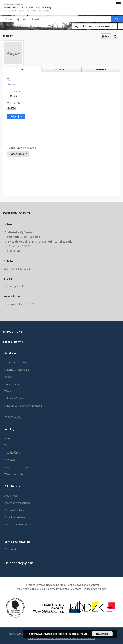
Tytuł (7, 445)
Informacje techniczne (17, 503)
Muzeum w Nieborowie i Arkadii (23, 406)
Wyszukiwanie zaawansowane (94, 26)
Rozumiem (102, 634)
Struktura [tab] (101, 70)
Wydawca (10, 460)
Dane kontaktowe (15, 517)
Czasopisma (12, 384)
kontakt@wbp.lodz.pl (17, 286)
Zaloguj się (11, 549)
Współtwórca (12, 453)
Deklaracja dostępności (18, 524)
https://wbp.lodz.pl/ (17, 304)
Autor (8, 438)
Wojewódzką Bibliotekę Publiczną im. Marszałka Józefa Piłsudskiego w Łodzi (61, 589)
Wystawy (9, 391)
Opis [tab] (22, 70)
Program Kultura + (15, 362)
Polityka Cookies (14, 510)
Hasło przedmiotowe (17, 467)
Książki (8, 377)
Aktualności (11, 496)
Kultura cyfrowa (14, 398)
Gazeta (12, 108)
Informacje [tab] (61, 70)
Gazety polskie (18, 154)
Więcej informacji (78, 634)
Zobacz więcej (13, 417)
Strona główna (13, 342)
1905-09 (12, 96)
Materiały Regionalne (17, 370)
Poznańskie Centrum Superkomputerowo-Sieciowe (62, 638)
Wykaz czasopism (15, 474)
